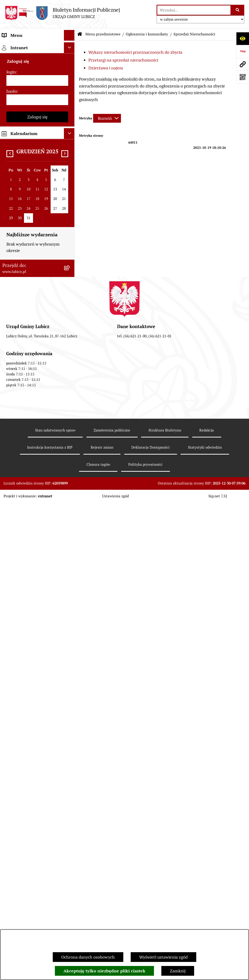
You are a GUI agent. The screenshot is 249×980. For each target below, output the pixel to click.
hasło (12, 866)
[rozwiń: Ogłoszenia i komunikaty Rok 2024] (70, 440)
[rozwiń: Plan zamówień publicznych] (70, 400)
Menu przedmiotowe (103, 34)
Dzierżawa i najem (106, 68)
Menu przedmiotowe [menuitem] (22, 46)
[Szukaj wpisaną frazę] (238, 10)
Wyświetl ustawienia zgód (163, 957)
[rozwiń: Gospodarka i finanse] (70, 256)
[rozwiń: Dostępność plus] (70, 739)
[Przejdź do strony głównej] (62, 13)
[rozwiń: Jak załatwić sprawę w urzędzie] (70, 149)
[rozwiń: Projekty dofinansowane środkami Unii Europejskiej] (70, 311)
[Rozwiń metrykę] (107, 118)
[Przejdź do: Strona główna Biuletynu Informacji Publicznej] (80, 34)
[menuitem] (37, 60)
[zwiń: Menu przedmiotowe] (70, 46)
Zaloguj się (37, 891)
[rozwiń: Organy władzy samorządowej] (70, 73)
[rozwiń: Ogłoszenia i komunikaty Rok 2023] (70, 460)
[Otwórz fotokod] (243, 77)
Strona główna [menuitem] (16, 793)
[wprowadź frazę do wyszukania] (194, 10)
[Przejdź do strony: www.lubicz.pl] (243, 64)
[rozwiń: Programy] (70, 711)
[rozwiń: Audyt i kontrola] (70, 650)
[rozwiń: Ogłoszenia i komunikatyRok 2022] (70, 480)
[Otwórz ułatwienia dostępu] (243, 39)
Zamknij (178, 971)
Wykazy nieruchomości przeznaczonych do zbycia (135, 52)
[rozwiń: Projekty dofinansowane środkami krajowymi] (70, 332)
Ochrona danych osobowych (88, 957)
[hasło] (37, 874)
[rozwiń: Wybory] (70, 107)
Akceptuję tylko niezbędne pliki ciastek (104, 971)
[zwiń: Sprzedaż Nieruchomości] (70, 548)
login (11, 847)
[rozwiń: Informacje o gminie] (70, 60)
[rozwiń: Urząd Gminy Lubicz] (70, 135)
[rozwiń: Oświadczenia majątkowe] (70, 663)
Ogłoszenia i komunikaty (147, 34)
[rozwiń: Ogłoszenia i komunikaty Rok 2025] (70, 420)
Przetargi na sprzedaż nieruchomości (123, 60)
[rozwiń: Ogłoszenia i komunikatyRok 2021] (70, 501)
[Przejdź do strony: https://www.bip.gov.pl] (243, 51)
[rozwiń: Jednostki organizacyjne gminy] (70, 352)
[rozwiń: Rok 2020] (70, 521)
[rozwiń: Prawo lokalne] (70, 121)
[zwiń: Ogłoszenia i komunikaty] (70, 386)
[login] (37, 855)
